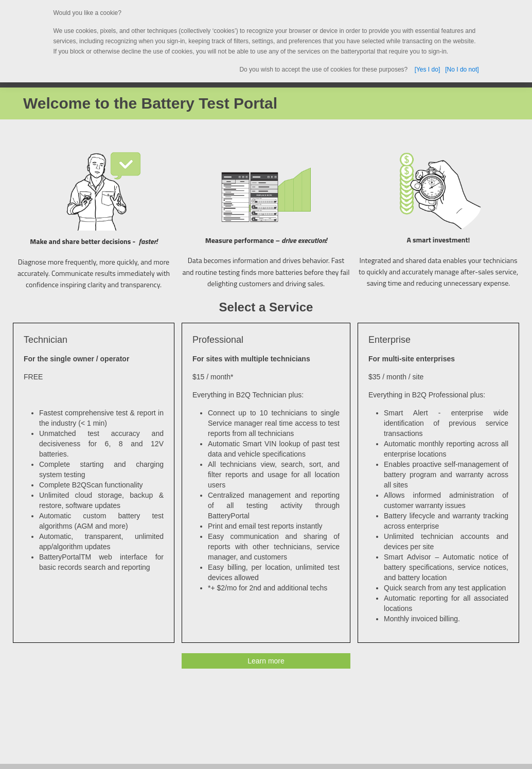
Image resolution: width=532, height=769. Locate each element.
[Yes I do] (428, 69)
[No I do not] (462, 69)
